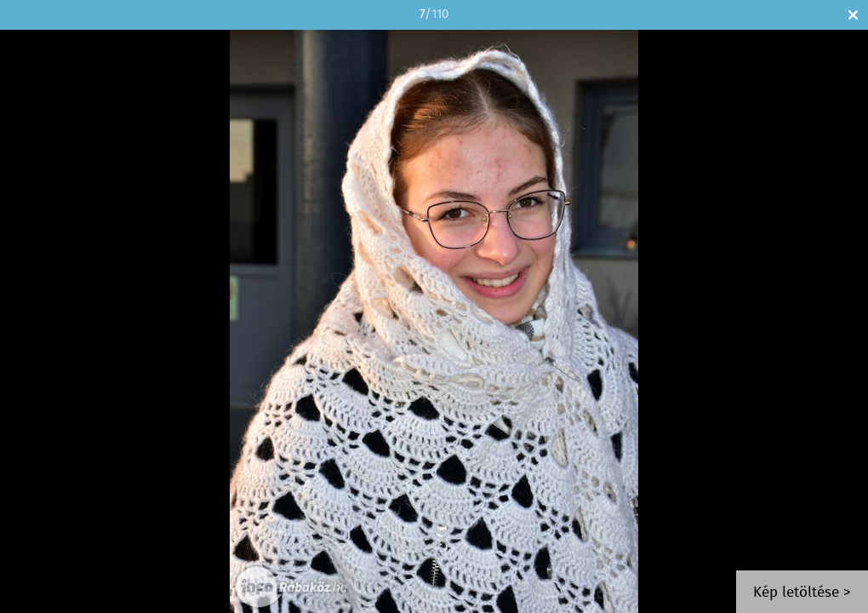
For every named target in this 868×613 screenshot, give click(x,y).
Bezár (853, 15)
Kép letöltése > (802, 593)
